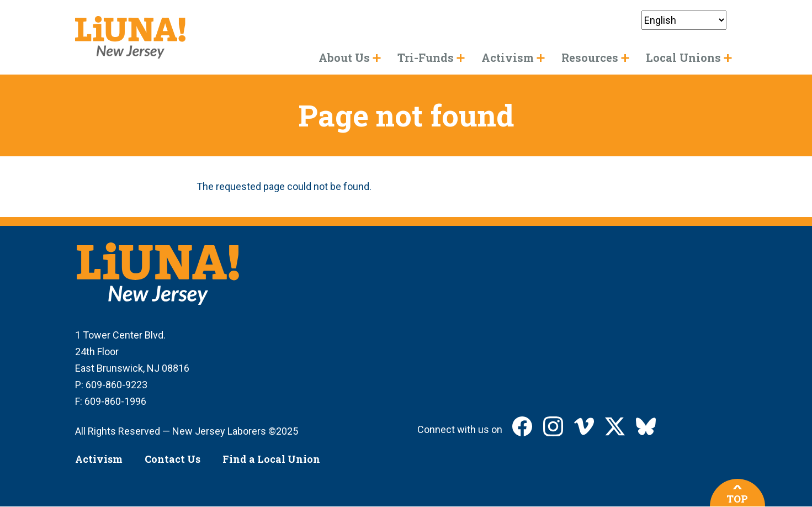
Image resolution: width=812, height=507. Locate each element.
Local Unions (683, 57)
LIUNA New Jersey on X (615, 426)
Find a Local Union (271, 459)
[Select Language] (684, 20)
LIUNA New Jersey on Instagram (553, 426)
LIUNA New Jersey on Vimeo (584, 426)
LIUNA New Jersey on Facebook (522, 426)
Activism (99, 459)
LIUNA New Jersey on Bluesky (646, 426)
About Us (344, 57)
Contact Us (173, 459)
